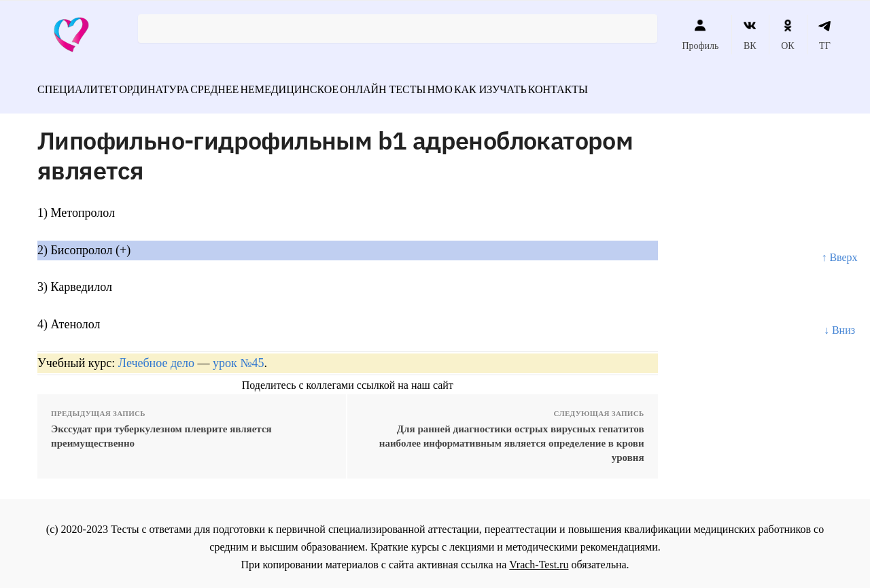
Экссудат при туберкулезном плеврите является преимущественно (161, 429)
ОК (787, 35)
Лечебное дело (156, 356)
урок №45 (238, 356)
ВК (750, 35)
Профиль (700, 35)
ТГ (825, 35)
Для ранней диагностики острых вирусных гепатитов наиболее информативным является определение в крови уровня (512, 436)
